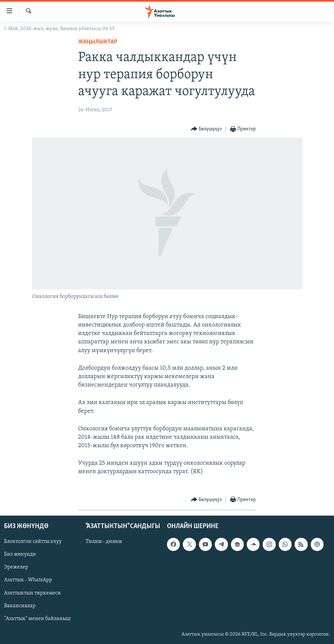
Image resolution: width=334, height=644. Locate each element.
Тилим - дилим (104, 542)
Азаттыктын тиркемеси (32, 593)
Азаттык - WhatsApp (28, 580)
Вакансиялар (20, 606)
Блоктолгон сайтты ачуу (33, 542)
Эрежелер (16, 567)
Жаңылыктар (98, 42)
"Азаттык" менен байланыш (37, 618)
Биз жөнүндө (20, 554)
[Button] (206, 129)
